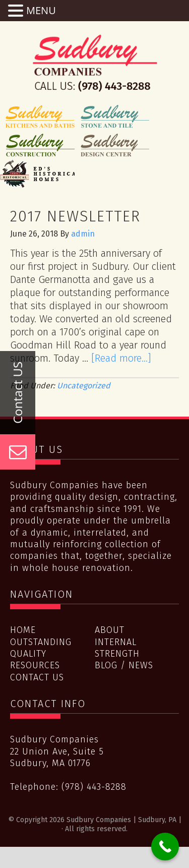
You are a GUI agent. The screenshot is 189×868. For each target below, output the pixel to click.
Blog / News (124, 665)
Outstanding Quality (41, 648)
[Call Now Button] (165, 847)
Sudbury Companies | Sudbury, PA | (95, 63)
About (110, 630)
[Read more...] (121, 358)
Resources (35, 665)
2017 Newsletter (75, 216)
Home (23, 630)
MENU (41, 10)
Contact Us (37, 677)
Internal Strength (117, 648)
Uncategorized (84, 386)
